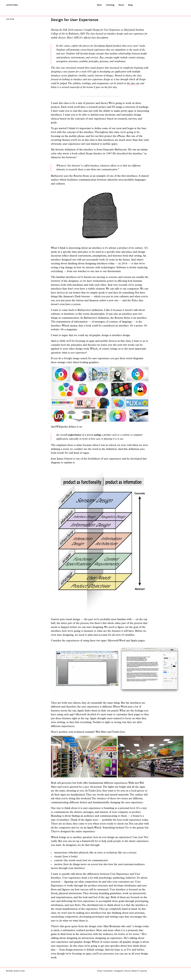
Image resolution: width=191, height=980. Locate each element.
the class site (133, 83)
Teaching (110, 5)
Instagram (118, 971)
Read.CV (135, 971)
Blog (130, 5)
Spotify (143, 971)
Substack (108, 971)
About (121, 5)
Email (100, 971)
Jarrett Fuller (12, 5)
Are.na (127, 971)
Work (99, 5)
